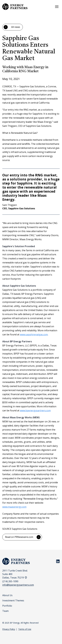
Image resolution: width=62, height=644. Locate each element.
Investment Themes (13, 600)
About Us (7, 595)
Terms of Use (25, 629)
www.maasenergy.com (14, 507)
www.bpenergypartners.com (35, 410)
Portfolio (7, 606)
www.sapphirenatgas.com (34, 334)
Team (5, 611)
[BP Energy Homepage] (15, 7)
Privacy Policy (9, 629)
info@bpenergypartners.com (18, 585)
